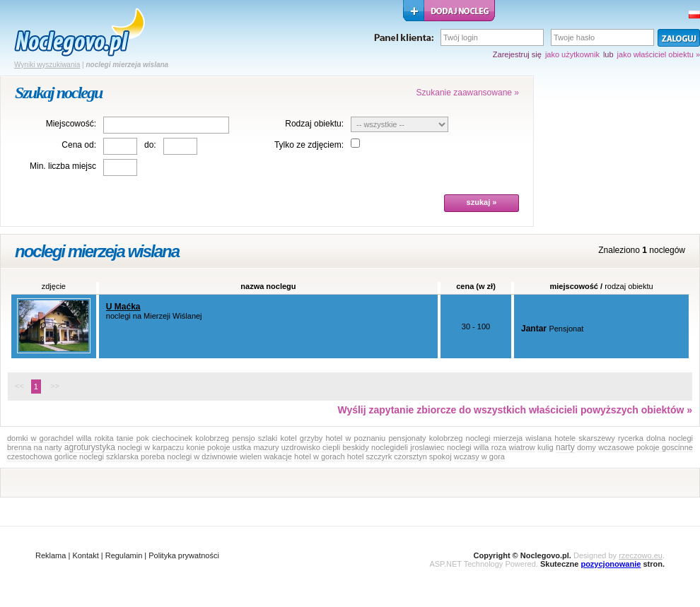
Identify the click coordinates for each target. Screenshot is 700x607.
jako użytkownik (572, 54)
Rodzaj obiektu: (314, 124)
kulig (546, 447)
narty (565, 447)
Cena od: (79, 145)
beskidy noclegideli (375, 447)
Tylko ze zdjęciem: (309, 145)
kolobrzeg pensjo (225, 438)
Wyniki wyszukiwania (47, 65)
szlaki (268, 438)
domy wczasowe (606, 447)
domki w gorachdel (40, 438)
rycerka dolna (642, 438)
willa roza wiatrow (504, 447)
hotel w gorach (320, 456)
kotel (288, 438)
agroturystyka (90, 447)
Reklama (51, 555)
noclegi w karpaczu (151, 447)
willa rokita (95, 438)
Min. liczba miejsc (63, 166)
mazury (266, 447)
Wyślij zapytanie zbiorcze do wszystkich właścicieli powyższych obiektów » (515, 410)
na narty (48, 447)
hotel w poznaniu (355, 438)
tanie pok (133, 438)
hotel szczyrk (370, 456)
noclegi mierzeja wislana (509, 438)
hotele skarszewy (584, 438)
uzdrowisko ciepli (311, 447)
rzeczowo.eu (641, 555)
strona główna (80, 33)
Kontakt (85, 555)
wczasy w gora (479, 456)
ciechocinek (172, 438)
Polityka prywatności (184, 555)
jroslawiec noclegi (441, 447)
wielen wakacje (266, 456)
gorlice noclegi (79, 456)
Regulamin (124, 555)
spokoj (441, 456)
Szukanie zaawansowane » (468, 93)
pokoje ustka (229, 447)
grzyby (311, 438)
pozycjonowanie (611, 564)
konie (196, 447)
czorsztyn (410, 456)
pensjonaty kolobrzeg (425, 438)
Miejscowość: (71, 124)
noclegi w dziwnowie (202, 456)
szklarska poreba (135, 456)
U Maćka (123, 307)
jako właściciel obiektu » (659, 54)
